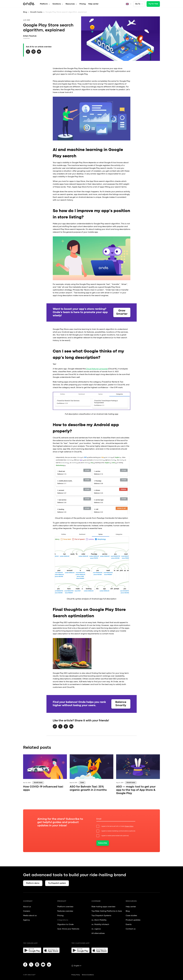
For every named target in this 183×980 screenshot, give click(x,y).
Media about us (30, 916)
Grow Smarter (122, 312)
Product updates (133, 920)
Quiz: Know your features (68, 929)
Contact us (131, 929)
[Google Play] (32, 950)
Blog (25, 12)
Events (129, 925)
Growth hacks (36, 12)
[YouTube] (43, 965)
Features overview (65, 911)
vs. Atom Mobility (99, 920)
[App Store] (52, 950)
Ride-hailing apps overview (103, 907)
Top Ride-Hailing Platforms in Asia (107, 911)
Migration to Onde (65, 925)
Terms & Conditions (88, 975)
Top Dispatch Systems (101, 916)
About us (27, 907)
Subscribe (103, 843)
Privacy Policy (129, 826)
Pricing (83, 4)
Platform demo (33, 883)
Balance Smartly (121, 704)
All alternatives (98, 933)
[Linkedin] (49, 965)
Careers (27, 911)
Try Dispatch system (57, 883)
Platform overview (65, 907)
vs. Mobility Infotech (100, 925)
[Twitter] (31, 965)
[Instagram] (37, 965)
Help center (93, 4)
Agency (26, 920)
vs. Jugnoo (96, 929)
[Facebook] (25, 965)
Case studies (131, 916)
